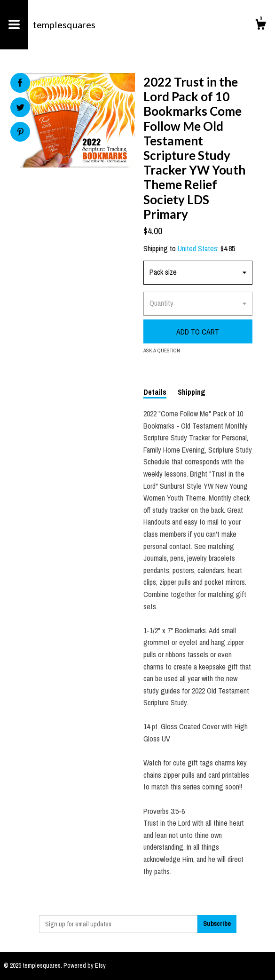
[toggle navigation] (14, 25)
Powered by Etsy (85, 965)
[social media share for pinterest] (20, 133)
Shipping (192, 392)
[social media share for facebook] (20, 83)
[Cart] (260, 26)
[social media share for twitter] (20, 108)
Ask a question (162, 351)
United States (197, 248)
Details (155, 392)
